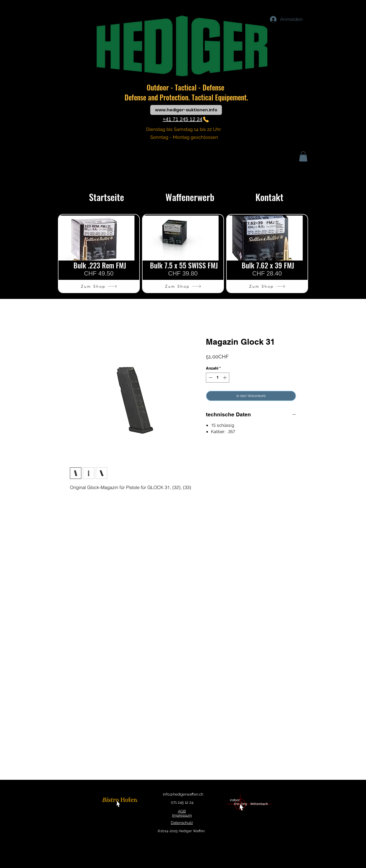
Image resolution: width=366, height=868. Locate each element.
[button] (303, 156)
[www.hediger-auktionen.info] (186, 110)
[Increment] (225, 378)
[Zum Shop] (99, 286)
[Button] (120, 803)
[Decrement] (210, 378)
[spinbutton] (218, 378)
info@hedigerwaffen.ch (183, 794)
